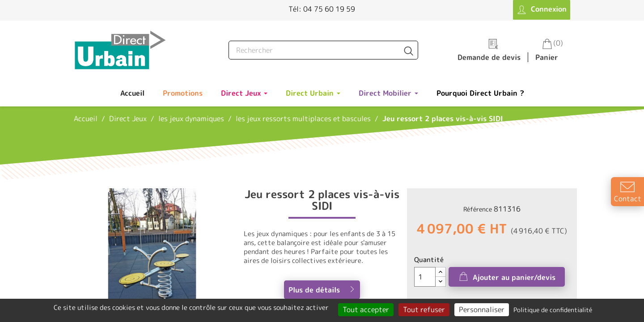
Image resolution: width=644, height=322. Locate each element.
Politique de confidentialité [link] (553, 310)
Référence (478, 209)
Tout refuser (424, 309)
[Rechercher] (323, 50)
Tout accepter (366, 309)
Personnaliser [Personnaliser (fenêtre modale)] (482, 309)
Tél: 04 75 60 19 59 (322, 9)
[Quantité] (425, 277)
